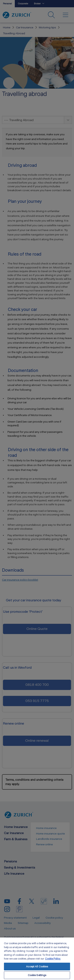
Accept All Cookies (37, 967)
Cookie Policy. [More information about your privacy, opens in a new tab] (53, 959)
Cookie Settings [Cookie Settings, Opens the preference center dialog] (37, 975)
